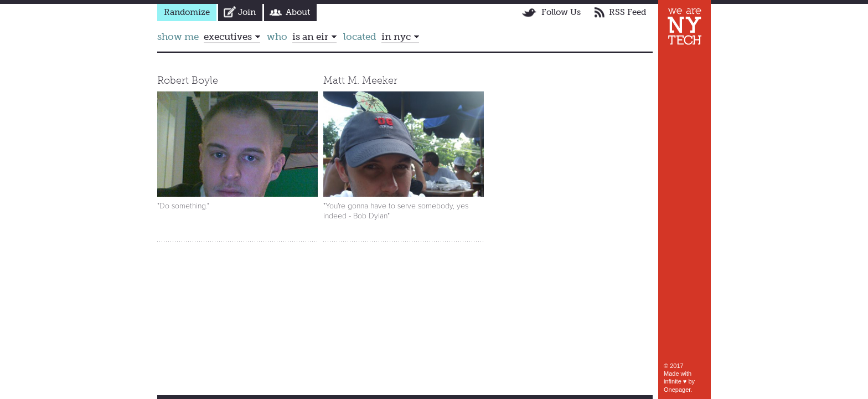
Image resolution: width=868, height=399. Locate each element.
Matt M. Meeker (360, 80)
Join (247, 12)
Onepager (677, 390)
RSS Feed (627, 12)
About (298, 12)
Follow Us (561, 12)
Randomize (187, 12)
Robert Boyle (188, 80)
